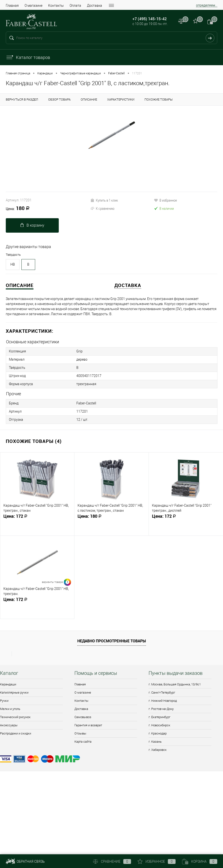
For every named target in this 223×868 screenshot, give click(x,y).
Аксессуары (9, 725)
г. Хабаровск (158, 750)
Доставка (95, 6)
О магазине (33, 6)
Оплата (75, 6)
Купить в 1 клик (104, 200)
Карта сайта (83, 742)
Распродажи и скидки (16, 733)
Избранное (157, 862)
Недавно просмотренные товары (112, 641)
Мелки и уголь (10, 709)
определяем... (207, 5)
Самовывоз (83, 717)
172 (37, 518)
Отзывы (80, 733)
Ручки (4, 701)
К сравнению (102, 208)
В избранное (165, 200)
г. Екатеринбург (159, 717)
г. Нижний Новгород (163, 701)
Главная (12, 6)
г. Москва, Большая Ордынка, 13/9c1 (175, 684)
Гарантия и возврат (88, 725)
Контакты (56, 6)
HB (13, 264)
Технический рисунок (15, 717)
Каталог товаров (28, 57)
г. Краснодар (158, 733)
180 (18, 209)
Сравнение (112, 862)
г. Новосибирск (159, 725)
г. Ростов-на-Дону (161, 709)
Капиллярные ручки (14, 692)
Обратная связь (25, 862)
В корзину (32, 225)
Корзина (200, 862)
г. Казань (155, 742)
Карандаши (8, 684)
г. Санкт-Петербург (162, 692)
